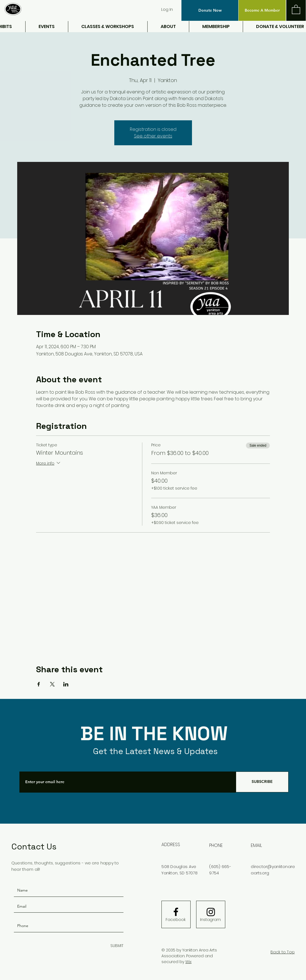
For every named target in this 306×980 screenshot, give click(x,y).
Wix (188, 962)
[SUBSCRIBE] (262, 782)
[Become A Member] (262, 10)
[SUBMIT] (116, 946)
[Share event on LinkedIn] (66, 684)
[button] (210, 10)
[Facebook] (176, 920)
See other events (153, 136)
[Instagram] (210, 920)
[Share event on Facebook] (39, 684)
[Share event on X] (52, 684)
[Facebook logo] (176, 912)
